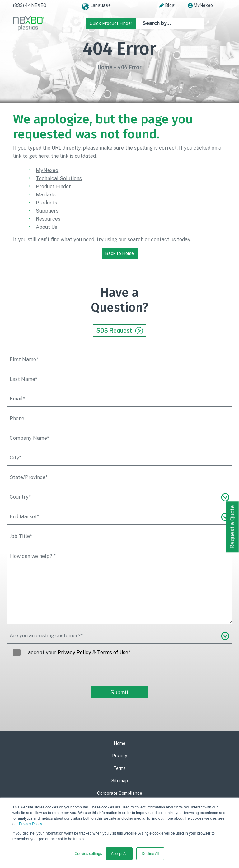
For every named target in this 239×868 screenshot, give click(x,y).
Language (96, 7)
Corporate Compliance (120, 793)
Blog (167, 6)
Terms (119, 768)
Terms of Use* (114, 652)
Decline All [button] (150, 854)
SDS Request (120, 331)
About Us (47, 227)
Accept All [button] (119, 854)
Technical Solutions (59, 178)
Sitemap (120, 781)
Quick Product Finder (111, 23)
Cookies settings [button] (88, 854)
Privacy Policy (30, 824)
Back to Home (119, 253)
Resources (48, 219)
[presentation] (54, 674)
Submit (119, 692)
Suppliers (47, 211)
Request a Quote (232, 527)
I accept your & (72, 653)
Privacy (119, 756)
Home (105, 67)
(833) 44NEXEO (30, 5)
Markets (46, 195)
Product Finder (53, 187)
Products (47, 203)
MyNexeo (200, 6)
